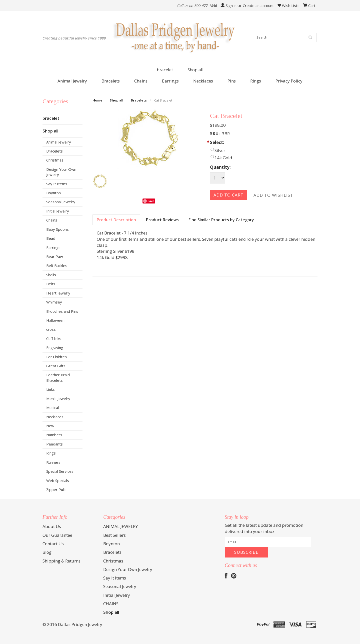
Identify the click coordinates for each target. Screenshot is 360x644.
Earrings (53, 247)
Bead (51, 238)
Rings (51, 453)
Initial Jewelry (58, 211)
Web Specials (58, 480)
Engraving (55, 347)
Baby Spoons (57, 229)
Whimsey (54, 302)
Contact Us (53, 544)
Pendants (54, 444)
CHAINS (111, 604)
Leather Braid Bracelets (58, 377)
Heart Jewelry (58, 293)
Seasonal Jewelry (61, 202)
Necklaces (55, 417)
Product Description (116, 220)
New (50, 426)
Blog (47, 552)
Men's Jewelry (58, 398)
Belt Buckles (57, 265)
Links (50, 389)
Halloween (55, 320)
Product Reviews (162, 220)
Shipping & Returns (61, 561)
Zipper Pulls (56, 489)
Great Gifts (56, 366)
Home (97, 100)
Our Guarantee (57, 535)
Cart (312, 5)
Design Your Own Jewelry (61, 172)
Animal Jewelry (59, 142)
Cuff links (54, 338)
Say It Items (57, 184)
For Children (56, 357)
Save (151, 201)
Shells (51, 275)
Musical (52, 407)
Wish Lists (288, 5)
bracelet (165, 70)
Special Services (60, 471)
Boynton (53, 193)
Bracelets (54, 151)
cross (51, 329)
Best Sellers (114, 535)
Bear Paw (55, 256)
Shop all (195, 70)
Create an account (258, 5)
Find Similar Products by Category (221, 220)
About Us (52, 526)
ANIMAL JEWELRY (120, 526)
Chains (52, 220)
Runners (53, 462)
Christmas (55, 160)
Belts (51, 284)
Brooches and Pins (62, 311)
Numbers (54, 435)
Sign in (231, 5)
